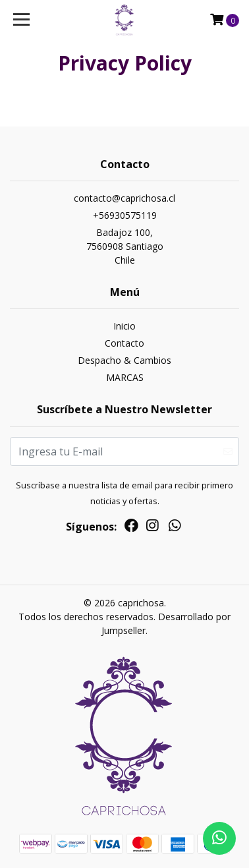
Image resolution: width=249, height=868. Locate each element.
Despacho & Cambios (124, 360)
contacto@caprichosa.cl (124, 198)
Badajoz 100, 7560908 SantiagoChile (125, 246)
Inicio (124, 326)
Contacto (124, 343)
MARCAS (125, 377)
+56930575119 (125, 215)
